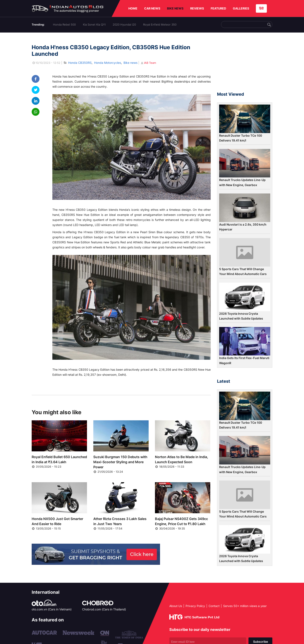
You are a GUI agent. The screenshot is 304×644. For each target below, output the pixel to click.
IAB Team (148, 63)
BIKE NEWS (175, 8)
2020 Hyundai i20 (124, 25)
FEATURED (218, 8)
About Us (176, 606)
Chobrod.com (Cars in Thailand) (104, 609)
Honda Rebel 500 (64, 25)
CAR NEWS (152, 8)
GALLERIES (241, 8)
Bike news (130, 63)
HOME (133, 8)
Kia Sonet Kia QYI (94, 25)
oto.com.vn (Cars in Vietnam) (52, 609)
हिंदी (261, 8)
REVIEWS (197, 8)
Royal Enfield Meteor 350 (160, 25)
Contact (214, 606)
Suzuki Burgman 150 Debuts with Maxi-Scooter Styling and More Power (120, 462)
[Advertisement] (245, 64)
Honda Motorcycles (108, 63)
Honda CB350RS (80, 63)
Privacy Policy (195, 606)
